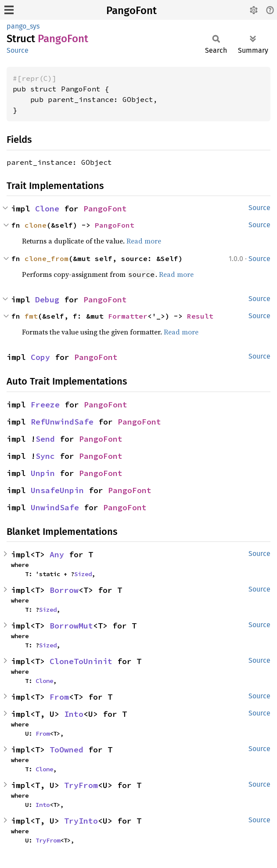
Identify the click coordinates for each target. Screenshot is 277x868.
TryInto (81, 821)
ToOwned (67, 750)
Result (200, 316)
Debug (47, 300)
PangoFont (131, 11)
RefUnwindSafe (62, 422)
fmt (31, 316)
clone (36, 225)
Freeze (45, 405)
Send (45, 439)
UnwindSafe (55, 507)
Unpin (43, 473)
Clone (47, 209)
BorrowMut (71, 626)
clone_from (47, 258)
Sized (83, 574)
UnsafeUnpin (57, 490)
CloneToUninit (81, 661)
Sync (45, 456)
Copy (40, 357)
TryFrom (81, 785)
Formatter (128, 316)
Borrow (64, 590)
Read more (144, 241)
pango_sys (23, 26)
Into (74, 714)
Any (57, 554)
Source (18, 50)
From (59, 697)
